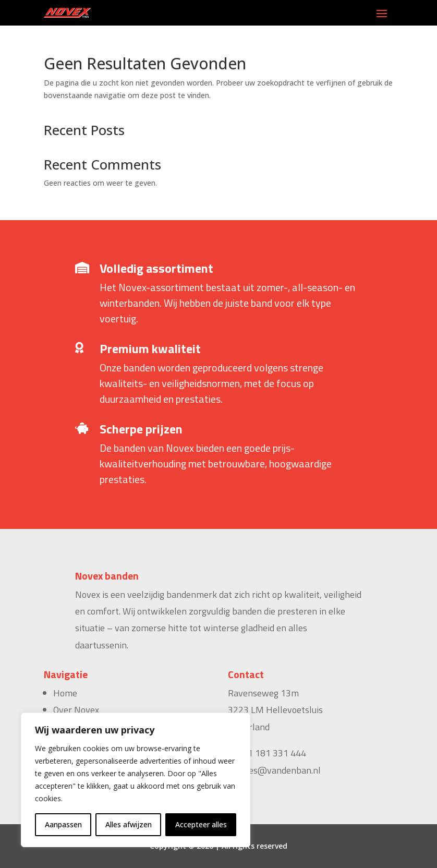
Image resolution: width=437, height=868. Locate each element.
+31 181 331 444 (272, 753)
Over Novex (76, 710)
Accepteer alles (201, 824)
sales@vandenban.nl (279, 770)
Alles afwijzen (129, 824)
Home (65, 693)
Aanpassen (63, 824)
